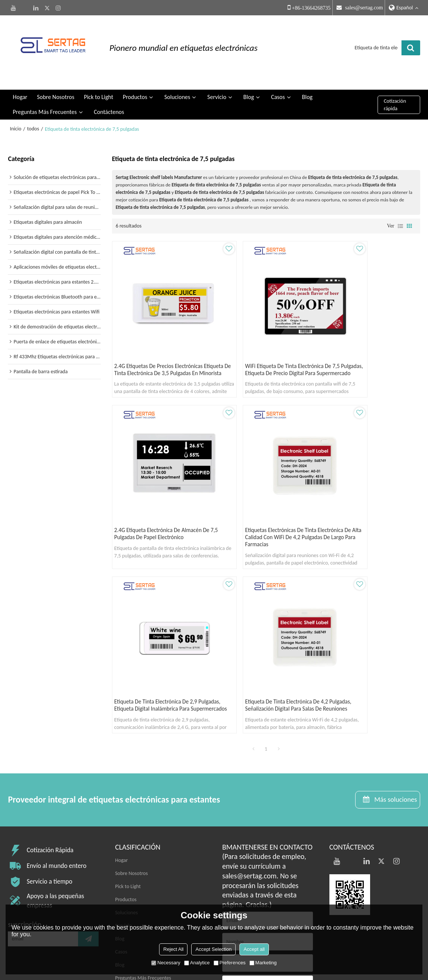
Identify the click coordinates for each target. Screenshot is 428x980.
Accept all (254, 949)
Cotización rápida (395, 95)
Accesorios (242, 882)
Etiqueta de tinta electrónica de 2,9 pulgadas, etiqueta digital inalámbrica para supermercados (264, 519)
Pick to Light (99, 88)
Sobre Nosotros (56, 88)
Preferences (230, 963)
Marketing (263, 963)
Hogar (20, 88)
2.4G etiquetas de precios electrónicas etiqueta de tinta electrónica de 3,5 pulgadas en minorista (153, 354)
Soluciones (177, 88)
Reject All (173, 949)
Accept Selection (213, 949)
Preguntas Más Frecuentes (45, 103)
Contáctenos (109, 103)
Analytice (197, 963)
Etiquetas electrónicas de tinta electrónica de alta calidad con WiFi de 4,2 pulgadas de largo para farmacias (160, 523)
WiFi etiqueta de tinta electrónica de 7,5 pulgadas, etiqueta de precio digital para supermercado (266, 351)
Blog (249, 88)
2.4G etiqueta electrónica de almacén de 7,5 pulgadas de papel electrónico (367, 351)
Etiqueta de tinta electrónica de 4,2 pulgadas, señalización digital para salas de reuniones (369, 519)
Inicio (15, 119)
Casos (278, 88)
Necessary (166, 963)
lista (400, 216)
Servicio (217, 88)
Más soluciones (394, 627)
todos (33, 119)
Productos (135, 88)
